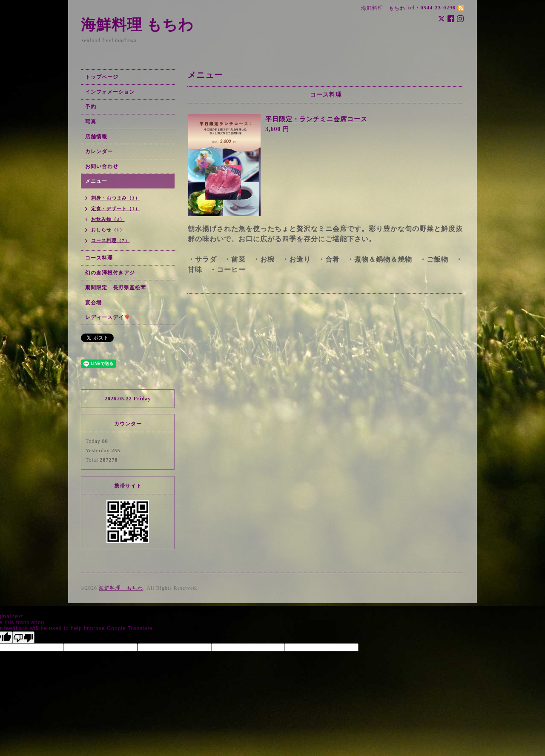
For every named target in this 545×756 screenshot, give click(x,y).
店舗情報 (96, 137)
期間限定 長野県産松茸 (116, 288)
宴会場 (93, 302)
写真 (91, 122)
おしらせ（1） (108, 230)
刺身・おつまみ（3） (116, 198)
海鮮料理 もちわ (137, 25)
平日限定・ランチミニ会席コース (316, 119)
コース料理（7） (110, 240)
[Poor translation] (23, 637)
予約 (91, 107)
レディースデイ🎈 (108, 317)
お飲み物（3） (108, 219)
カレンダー (99, 151)
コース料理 (99, 258)
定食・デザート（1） (116, 208)
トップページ (102, 77)
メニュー (96, 181)
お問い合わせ (102, 166)
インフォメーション (110, 92)
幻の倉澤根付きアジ (110, 273)
